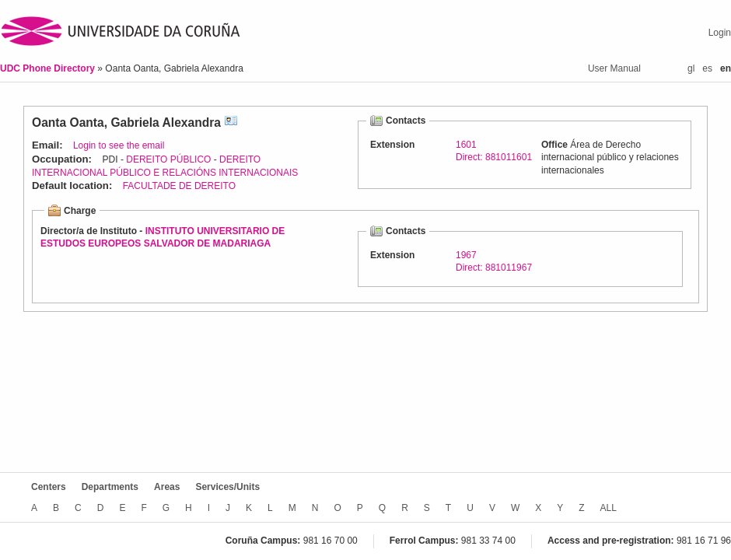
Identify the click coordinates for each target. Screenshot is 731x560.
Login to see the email (119, 145)
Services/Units (227, 487)
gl (691, 68)
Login (720, 33)
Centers (49, 487)
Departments (110, 487)
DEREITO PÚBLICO (168, 159)
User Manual (614, 68)
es (707, 68)
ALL (609, 508)
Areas (167, 487)
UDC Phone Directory (49, 68)
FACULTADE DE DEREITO (179, 186)
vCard (231, 122)
